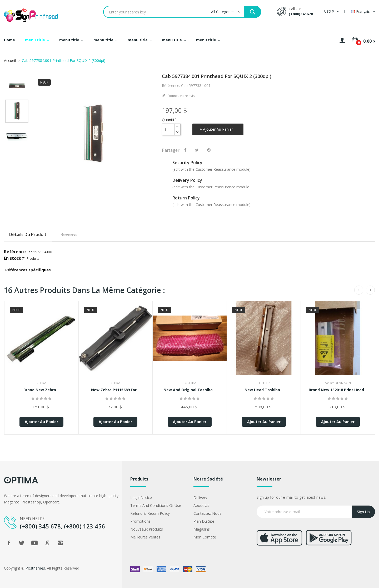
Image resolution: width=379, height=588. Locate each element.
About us (201, 505)
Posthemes (35, 568)
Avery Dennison (338, 383)
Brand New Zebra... (41, 390)
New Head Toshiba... (264, 390)
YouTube (34, 543)
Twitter (22, 543)
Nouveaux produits (147, 529)
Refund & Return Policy (150, 513)
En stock (13, 258)
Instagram (60, 543)
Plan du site (204, 521)
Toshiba (190, 383)
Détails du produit (28, 234)
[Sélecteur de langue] (363, 11)
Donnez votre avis (181, 96)
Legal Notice (141, 498)
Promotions (140, 521)
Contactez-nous (207, 513)
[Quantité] (168, 129)
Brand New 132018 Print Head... (338, 390)
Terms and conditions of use (156, 505)
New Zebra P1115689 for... (115, 390)
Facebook (9, 543)
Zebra (41, 383)
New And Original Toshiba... (190, 390)
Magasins (202, 529)
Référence (15, 252)
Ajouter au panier (218, 129)
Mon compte (205, 537)
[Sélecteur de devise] (332, 11)
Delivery (200, 498)
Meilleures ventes (145, 537)
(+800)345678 (301, 14)
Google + (47, 543)
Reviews (69, 234)
